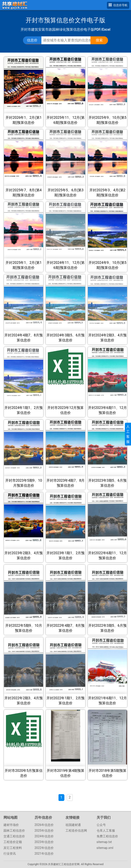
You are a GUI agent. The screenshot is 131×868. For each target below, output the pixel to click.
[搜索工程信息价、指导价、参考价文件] (70, 40)
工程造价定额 (13, 842)
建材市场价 (11, 825)
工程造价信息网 (76, 831)
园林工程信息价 (14, 831)
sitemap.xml (105, 848)
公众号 (101, 825)
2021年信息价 (44, 854)
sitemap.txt (104, 842)
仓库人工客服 (106, 831)
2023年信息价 (44, 842)
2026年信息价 (44, 825)
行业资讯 (10, 854)
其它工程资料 (13, 848)
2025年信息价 (44, 831)
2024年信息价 (44, 836)
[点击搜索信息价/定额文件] (99, 40)
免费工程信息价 (107, 836)
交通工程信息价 (14, 836)
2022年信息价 (44, 848)
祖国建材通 (73, 825)
